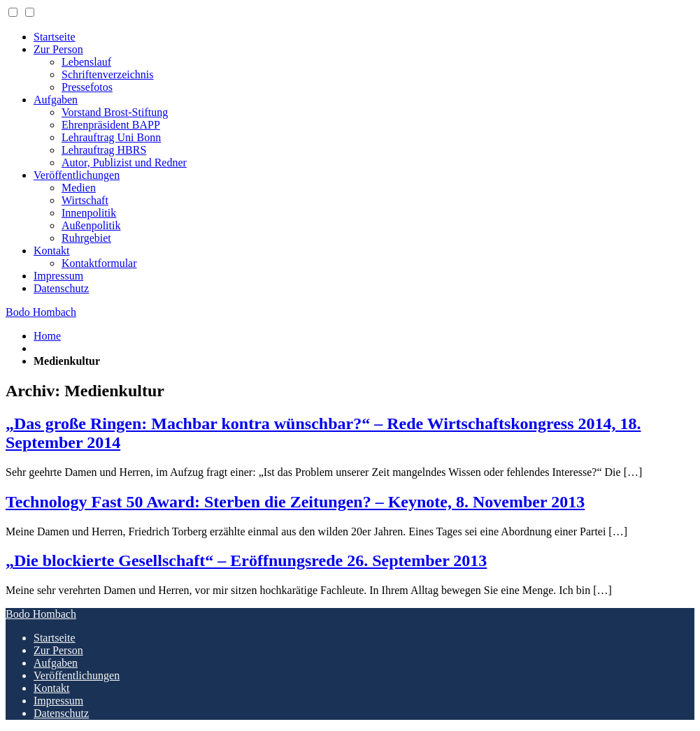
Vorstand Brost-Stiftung (115, 112)
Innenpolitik (89, 213)
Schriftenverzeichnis (108, 74)
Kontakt (52, 251)
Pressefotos (87, 87)
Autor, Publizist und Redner (124, 162)
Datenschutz (61, 288)
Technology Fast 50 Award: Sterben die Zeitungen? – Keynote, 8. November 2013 (295, 502)
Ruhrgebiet (86, 238)
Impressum (58, 276)
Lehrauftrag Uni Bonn (111, 137)
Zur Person (58, 49)
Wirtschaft (85, 200)
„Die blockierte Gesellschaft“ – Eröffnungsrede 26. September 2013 (246, 560)
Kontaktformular (99, 263)
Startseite (55, 37)
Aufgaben (56, 100)
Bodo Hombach (41, 312)
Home (47, 336)
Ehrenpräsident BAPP (111, 125)
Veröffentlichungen (77, 175)
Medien (79, 188)
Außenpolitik (91, 225)
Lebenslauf (86, 62)
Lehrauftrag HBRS (104, 150)
